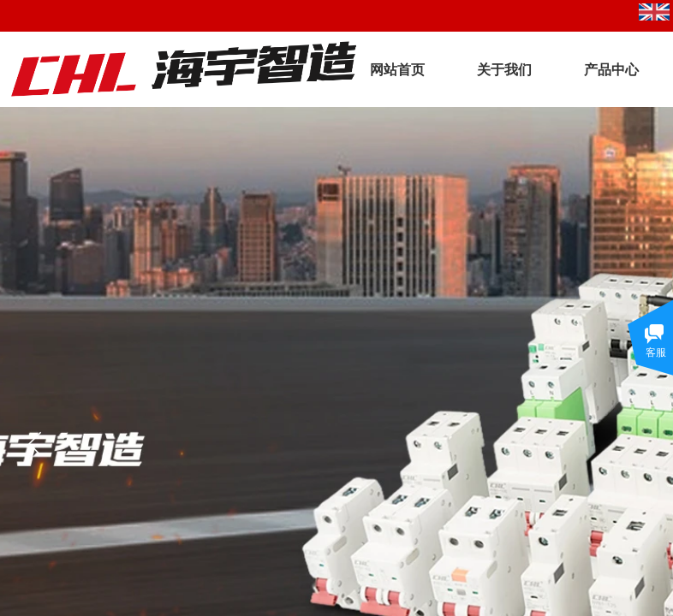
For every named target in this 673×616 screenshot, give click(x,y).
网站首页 (397, 70)
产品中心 (611, 70)
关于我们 (504, 70)
